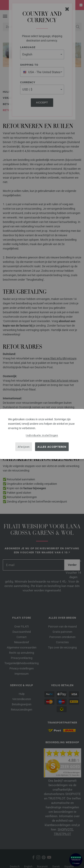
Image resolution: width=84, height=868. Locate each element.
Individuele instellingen (42, 435)
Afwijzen (24, 447)
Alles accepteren (52, 447)
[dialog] (42, 434)
